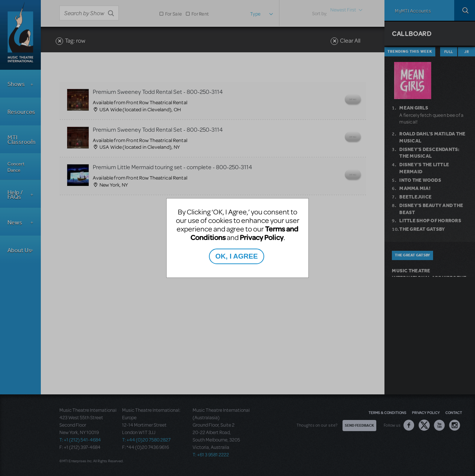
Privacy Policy (262, 237)
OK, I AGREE (236, 256)
